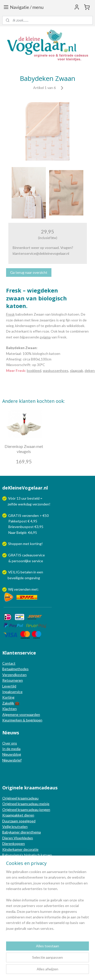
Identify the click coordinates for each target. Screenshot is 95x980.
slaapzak (77, 370)
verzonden (41, 504)
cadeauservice (33, 555)
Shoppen (15, 544)
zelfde (12, 504)
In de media (11, 749)
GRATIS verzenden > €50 (28, 515)
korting (36, 544)
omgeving (32, 578)
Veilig (7, 827)
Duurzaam (11, 821)
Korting (8, 697)
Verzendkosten (14, 675)
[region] (48, 902)
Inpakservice (12, 692)
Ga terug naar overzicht (29, 272)
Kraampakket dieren (18, 815)
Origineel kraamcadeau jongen (26, 810)
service (37, 561)
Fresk (10, 314)
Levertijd (9, 686)
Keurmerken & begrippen (22, 720)
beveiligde (16, 578)
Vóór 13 (15, 498)
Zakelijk (8, 703)
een (40, 572)
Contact (9, 663)
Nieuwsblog (12, 754)
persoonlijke (21, 561)
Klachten (9, 709)
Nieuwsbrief (12, 760)
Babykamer (11, 832)
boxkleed (34, 370)
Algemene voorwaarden (21, 714)
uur (24, 498)
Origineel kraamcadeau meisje (26, 804)
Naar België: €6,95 (23, 532)
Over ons (10, 743)
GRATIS (15, 555)
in (35, 572)
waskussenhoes (56, 370)
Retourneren (13, 680)
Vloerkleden (23, 838)
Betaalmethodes (15, 669)
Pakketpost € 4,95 (20, 521)
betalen (27, 572)
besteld (33, 498)
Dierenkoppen (14, 843)
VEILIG (14, 572)
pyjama (45, 337)
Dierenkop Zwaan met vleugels (24, 449)
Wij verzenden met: (23, 589)
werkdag (25, 504)
